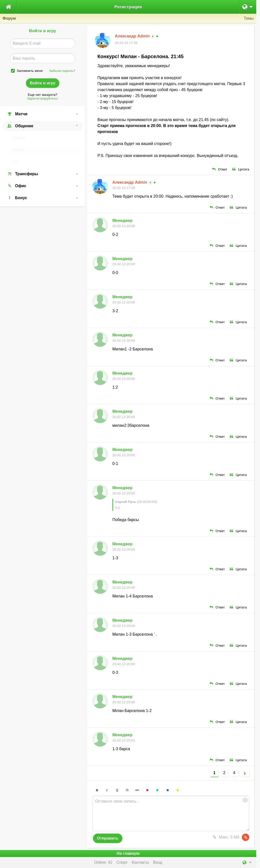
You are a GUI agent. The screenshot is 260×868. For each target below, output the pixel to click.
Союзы (19, 138)
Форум (19, 150)
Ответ (220, 169)
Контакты (140, 862)
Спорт (122, 862)
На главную (128, 853)
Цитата (241, 169)
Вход (158, 862)
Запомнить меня (30, 71)
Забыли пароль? (62, 71)
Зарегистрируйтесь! (43, 98)
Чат (16, 162)
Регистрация (128, 7)
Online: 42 (103, 862)
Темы (249, 18)
